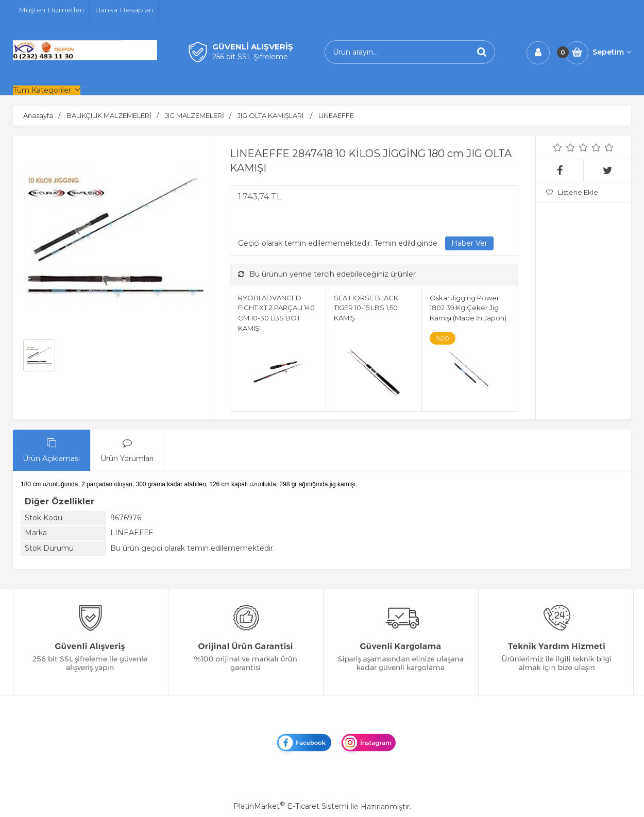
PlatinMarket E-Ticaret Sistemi (291, 806)
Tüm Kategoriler (42, 90)
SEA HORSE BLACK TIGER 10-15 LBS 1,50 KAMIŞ (366, 308)
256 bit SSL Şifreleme (250, 57)
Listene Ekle (572, 192)
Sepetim (612, 52)
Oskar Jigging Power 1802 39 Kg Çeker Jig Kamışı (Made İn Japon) (468, 308)
